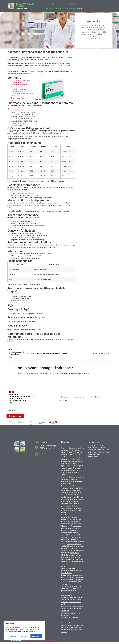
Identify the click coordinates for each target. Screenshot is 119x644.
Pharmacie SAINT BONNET (70, 459)
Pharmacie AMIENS (73, 497)
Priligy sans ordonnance (35, 71)
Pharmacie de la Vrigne (26, 5)
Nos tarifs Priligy (17, 82)
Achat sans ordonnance (19, 89)
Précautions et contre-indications (22, 94)
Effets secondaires (17, 98)
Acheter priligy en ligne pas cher (72, 597)
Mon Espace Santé (76, 4)
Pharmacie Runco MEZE (75, 580)
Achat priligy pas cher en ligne (71, 600)
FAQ (13, 100)
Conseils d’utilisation (18, 91)
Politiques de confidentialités (45, 640)
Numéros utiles (66, 623)
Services (65, 4)
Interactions (15, 96)
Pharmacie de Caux (68, 479)
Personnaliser (12, 636)
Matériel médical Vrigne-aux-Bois (72, 625)
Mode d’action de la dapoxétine (21, 87)
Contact (79, 8)
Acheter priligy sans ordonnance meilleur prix (60, 8)
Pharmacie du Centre (68, 562)
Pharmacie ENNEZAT (68, 588)
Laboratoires (56, 4)
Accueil (48, 4)
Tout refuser (24, 636)
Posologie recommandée (19, 85)
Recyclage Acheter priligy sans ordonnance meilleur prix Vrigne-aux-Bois (72, 630)
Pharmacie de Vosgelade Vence (72, 526)
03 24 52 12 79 (38, 74)
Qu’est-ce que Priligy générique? (22, 80)
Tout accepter (36, 636)
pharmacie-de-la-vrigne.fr (18, 110)
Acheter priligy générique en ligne (72, 606)
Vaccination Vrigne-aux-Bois (71, 617)
